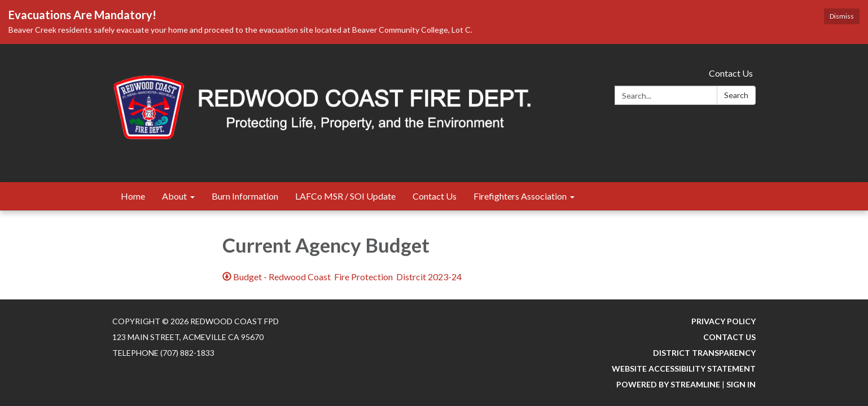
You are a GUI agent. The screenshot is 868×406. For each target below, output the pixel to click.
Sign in (741, 384)
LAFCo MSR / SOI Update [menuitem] (345, 196)
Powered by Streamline (668, 384)
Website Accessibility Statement (684, 369)
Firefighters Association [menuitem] (520, 196)
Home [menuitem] (133, 196)
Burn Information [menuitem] (245, 196)
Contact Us (731, 73)
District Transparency (704, 353)
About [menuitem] (174, 196)
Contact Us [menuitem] (435, 196)
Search (736, 95)
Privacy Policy (724, 321)
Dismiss (842, 16)
